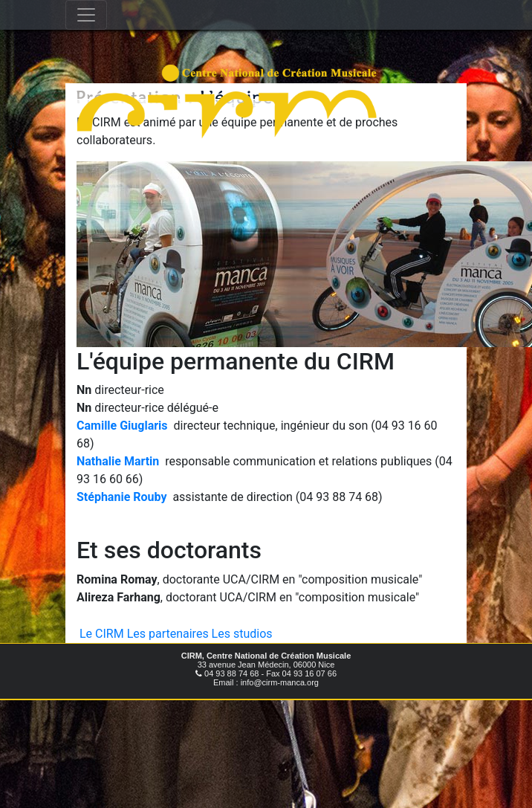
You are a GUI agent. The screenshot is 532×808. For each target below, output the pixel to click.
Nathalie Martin (118, 461)
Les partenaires (168, 634)
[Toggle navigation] (86, 15)
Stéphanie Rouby (121, 497)
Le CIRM (102, 634)
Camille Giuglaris (122, 426)
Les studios (242, 634)
